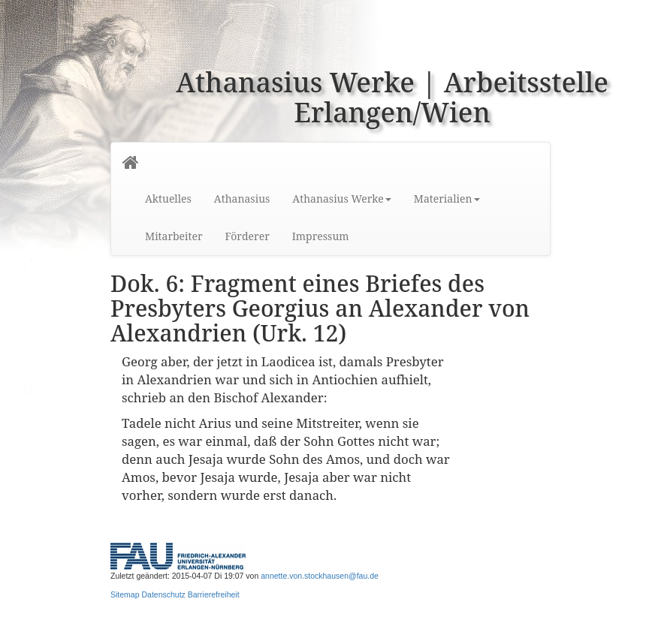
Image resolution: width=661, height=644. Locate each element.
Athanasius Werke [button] (341, 199)
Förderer (247, 236)
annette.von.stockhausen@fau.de (320, 576)
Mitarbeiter (174, 236)
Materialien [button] (447, 199)
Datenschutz (163, 594)
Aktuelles (168, 199)
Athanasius (242, 199)
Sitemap (125, 594)
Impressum (321, 236)
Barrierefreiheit (214, 594)
